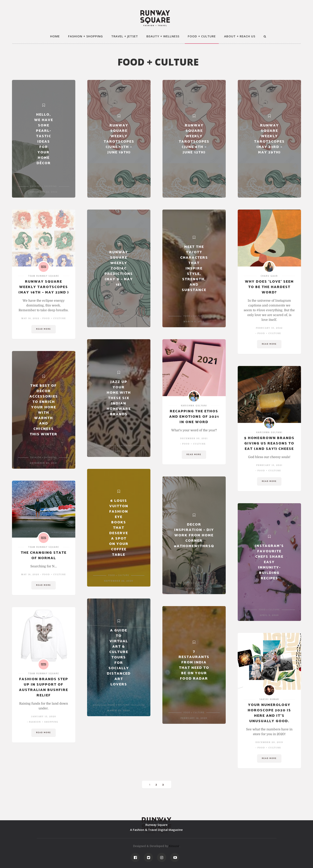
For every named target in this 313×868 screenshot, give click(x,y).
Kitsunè (174, 846)
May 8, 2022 (119, 322)
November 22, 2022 (44, 192)
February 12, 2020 (194, 718)
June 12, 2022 (119, 192)
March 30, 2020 (119, 710)
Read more (44, 329)
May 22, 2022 (269, 192)
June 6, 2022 (194, 192)
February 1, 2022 (119, 451)
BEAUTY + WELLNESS (163, 36)
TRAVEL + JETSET (125, 36)
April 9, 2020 (269, 615)
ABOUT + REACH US (240, 36)
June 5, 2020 (194, 588)
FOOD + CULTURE (202, 36)
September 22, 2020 (119, 581)
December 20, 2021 (44, 463)
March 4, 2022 (194, 322)
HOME (55, 36)
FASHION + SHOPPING (85, 36)
